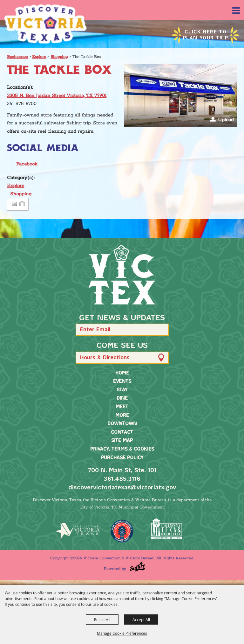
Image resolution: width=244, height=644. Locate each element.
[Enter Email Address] (122, 330)
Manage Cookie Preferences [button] (122, 633)
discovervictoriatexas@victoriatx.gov (122, 488)
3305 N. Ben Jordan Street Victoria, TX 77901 (57, 96)
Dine (122, 398)
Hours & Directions (105, 358)
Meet (122, 407)
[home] (122, 275)
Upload (226, 120)
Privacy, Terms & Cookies (122, 449)
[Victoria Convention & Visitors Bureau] (45, 24)
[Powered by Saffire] (137, 567)
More (122, 416)
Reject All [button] (102, 619)
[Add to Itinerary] (22, 204)
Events (122, 381)
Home (122, 373)
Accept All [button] (141, 619)
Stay (122, 390)
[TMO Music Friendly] (122, 531)
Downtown (122, 424)
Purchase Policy (122, 458)
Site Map (122, 441)
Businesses (17, 57)
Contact (122, 432)
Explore (39, 57)
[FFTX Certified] (166, 529)
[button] (180, 96)
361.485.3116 (122, 479)
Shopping (59, 57)
